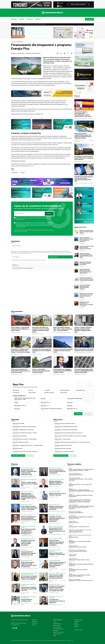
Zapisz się (49, 214)
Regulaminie (16, 232)
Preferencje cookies (79, 630)
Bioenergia (20, 42)
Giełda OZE (38, 19)
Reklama (76, 627)
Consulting (47, 390)
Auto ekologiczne (57, 627)
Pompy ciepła (64, 393)
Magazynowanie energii (58, 632)
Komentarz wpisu (54, 257)
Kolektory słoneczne (49, 393)
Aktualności (14, 19)
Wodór (55, 635)
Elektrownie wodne (65, 390)
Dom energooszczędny (58, 629)
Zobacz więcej (87, 414)
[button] (82, 19)
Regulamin (28, 251)
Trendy (55, 622)
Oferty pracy (30, 19)
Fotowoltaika (16, 393)
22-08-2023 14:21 (16, 266)
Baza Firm (22, 19)
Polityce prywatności (24, 232)
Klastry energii (32, 393)
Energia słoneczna (57, 624)
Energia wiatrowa (80, 390)
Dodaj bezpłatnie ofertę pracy (61, 456)
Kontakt (76, 623)
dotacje (22, 173)
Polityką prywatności (48, 251)
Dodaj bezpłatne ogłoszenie (18, 456)
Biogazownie (16, 390)
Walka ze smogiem (57, 634)
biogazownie (15, 173)
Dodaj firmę (78, 414)
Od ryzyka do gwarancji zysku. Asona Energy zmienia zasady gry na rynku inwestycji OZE (29, 24)
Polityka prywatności (79, 620)
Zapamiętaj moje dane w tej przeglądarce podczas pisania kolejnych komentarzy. (29, 260)
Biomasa (31, 390)
